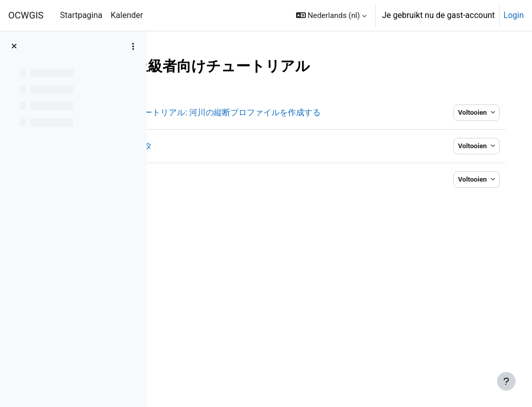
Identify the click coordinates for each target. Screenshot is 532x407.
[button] (331, 15)
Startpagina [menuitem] (81, 15)
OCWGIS (26, 15)
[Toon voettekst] (506, 381)
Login (514, 15)
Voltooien (463, 112)
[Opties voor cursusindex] (133, 46)
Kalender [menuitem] (127, 15)
